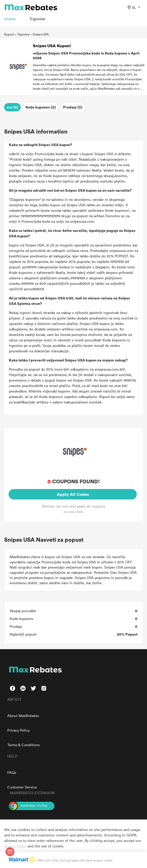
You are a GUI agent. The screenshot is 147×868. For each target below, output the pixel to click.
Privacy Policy (19, 730)
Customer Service (22, 787)
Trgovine (23, 34)
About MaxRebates (23, 716)
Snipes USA (41, 34)
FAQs (12, 772)
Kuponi (9, 34)
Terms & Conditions (23, 745)
